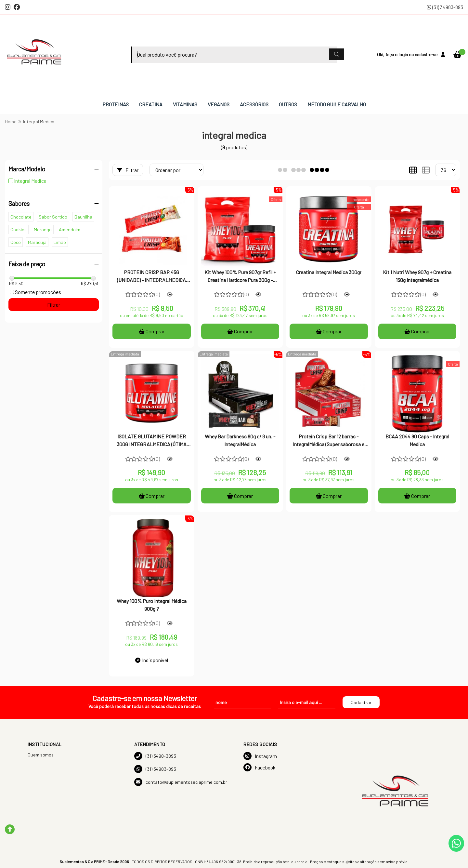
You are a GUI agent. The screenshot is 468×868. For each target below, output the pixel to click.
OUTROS (288, 104)
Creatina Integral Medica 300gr (329, 272)
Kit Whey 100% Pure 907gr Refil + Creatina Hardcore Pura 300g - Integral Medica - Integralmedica (240, 277)
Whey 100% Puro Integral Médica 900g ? (152, 605)
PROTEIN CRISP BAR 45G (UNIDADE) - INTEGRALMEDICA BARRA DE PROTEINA (151, 277)
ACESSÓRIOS (254, 104)
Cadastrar (361, 702)
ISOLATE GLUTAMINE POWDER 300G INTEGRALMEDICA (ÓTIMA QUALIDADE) (152, 441)
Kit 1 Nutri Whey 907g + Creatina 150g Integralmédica (417, 276)
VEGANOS (219, 104)
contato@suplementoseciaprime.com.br (181, 782)
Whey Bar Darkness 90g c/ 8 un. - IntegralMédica (240, 440)
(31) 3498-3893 (155, 756)
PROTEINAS (116, 104)
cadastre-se (426, 54)
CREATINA (151, 104)
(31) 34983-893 (445, 7)
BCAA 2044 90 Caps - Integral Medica (417, 440)
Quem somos (41, 755)
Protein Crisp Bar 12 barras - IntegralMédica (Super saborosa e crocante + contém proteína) (329, 441)
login (404, 54)
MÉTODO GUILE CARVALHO (337, 104)
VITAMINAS (185, 104)
